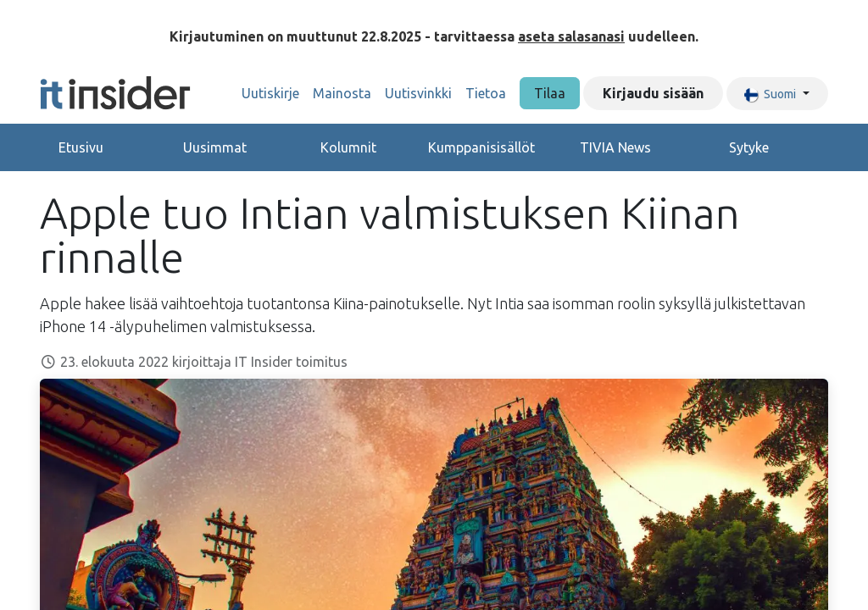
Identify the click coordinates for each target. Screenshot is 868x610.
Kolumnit (348, 147)
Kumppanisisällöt (481, 147)
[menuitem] (270, 93)
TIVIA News (615, 147)
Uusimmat (215, 147)
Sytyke (749, 147)
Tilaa (550, 93)
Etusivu (81, 147)
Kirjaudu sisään (653, 93)
